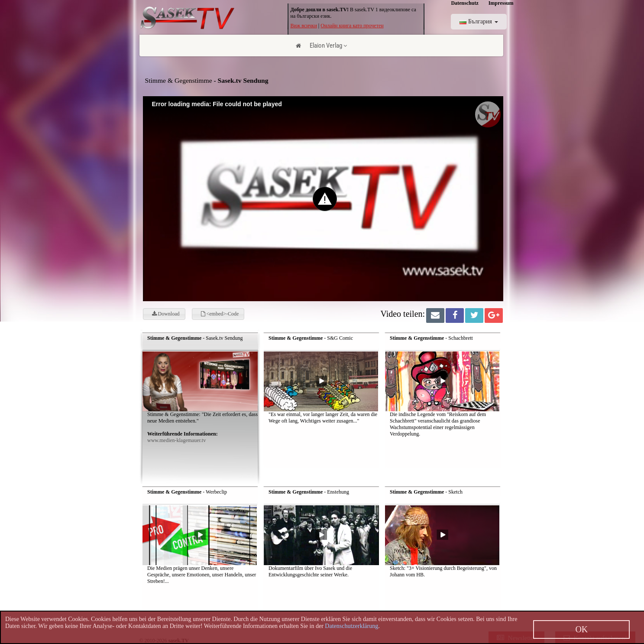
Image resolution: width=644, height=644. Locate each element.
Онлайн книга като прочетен (352, 26)
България (479, 21)
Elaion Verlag (328, 46)
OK (581, 629)
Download (166, 314)
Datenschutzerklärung (351, 626)
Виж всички (304, 26)
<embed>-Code (220, 314)
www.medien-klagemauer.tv (176, 440)
